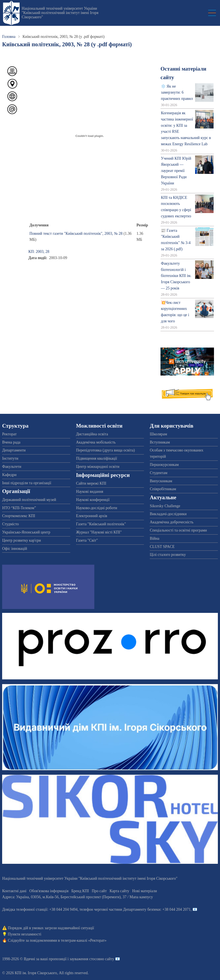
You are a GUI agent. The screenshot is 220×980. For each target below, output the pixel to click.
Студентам (159, 473)
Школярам (158, 434)
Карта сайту (119, 891)
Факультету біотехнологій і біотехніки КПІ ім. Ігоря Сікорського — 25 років (176, 276)
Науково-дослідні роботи (97, 508)
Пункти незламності (25, 934)
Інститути (10, 458)
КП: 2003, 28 (39, 252)
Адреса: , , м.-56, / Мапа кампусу (78, 897)
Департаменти (14, 450)
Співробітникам (163, 489)
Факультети (12, 467)
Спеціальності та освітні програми (178, 530)
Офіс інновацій (15, 549)
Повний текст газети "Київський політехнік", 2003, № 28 (76, 233)
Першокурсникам (164, 465)
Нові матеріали (144, 891)
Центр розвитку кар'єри (21, 540)
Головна (9, 37)
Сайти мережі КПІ (91, 483)
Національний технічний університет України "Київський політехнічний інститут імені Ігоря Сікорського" (60, 13)
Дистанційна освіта (92, 434)
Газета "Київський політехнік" (101, 524)
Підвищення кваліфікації (97, 458)
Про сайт (99, 891)
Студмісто (10, 524)
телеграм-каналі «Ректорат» (84, 940)
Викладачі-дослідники (168, 514)
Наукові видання (90, 492)
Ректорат (9, 434)
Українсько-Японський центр (26, 532)
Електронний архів (92, 516)
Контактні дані (14, 891)
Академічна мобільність (96, 442)
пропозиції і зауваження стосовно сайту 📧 (84, 959)
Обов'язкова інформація (49, 891)
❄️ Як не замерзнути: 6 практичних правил (177, 93)
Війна (154, 538)
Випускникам (161, 481)
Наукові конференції (93, 500)
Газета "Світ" (87, 540)
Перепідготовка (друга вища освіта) (105, 450)
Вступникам (160, 442)
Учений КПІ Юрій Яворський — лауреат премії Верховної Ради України (176, 171)
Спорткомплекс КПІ (19, 516)
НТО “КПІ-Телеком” (19, 508)
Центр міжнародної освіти (98, 467)
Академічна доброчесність (172, 522)
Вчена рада (11, 442)
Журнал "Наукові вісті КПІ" (99, 532)
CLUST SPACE (162, 547)
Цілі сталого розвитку (168, 555)
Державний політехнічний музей (29, 500)
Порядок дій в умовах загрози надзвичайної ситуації (51, 928)
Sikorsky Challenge (165, 506)
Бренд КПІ (80, 891)
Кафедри (9, 475)
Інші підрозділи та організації (27, 483)
